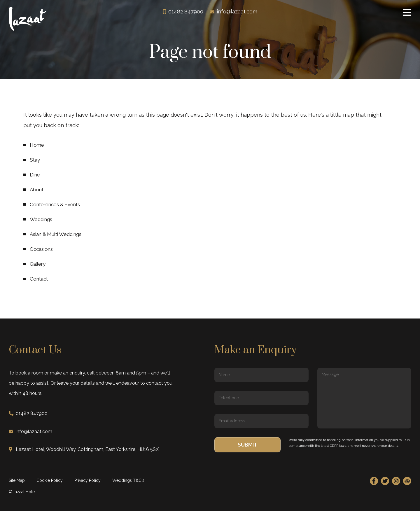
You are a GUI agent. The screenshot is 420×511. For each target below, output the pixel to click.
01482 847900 (186, 13)
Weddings (41, 219)
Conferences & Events (55, 204)
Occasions (41, 249)
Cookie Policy (50, 480)
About (37, 190)
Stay (35, 160)
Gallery (38, 264)
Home (37, 145)
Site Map (17, 480)
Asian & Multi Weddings (56, 234)
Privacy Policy (87, 480)
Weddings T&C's (128, 480)
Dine (35, 175)
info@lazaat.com (237, 13)
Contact (39, 279)
